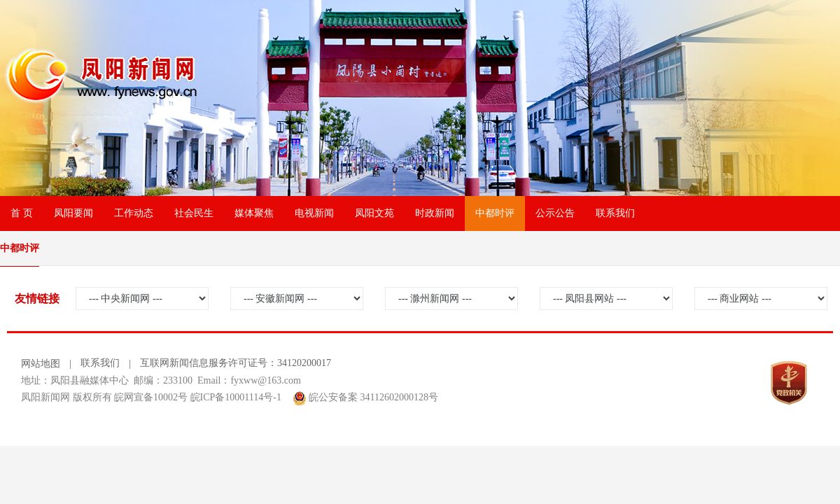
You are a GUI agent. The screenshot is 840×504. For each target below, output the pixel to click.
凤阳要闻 (73, 213)
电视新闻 (314, 213)
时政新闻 (435, 213)
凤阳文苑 (374, 213)
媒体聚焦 (254, 213)
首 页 (22, 213)
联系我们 (615, 213)
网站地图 (41, 364)
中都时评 (495, 213)
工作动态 (134, 213)
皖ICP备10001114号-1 (236, 397)
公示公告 (555, 213)
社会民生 (194, 213)
